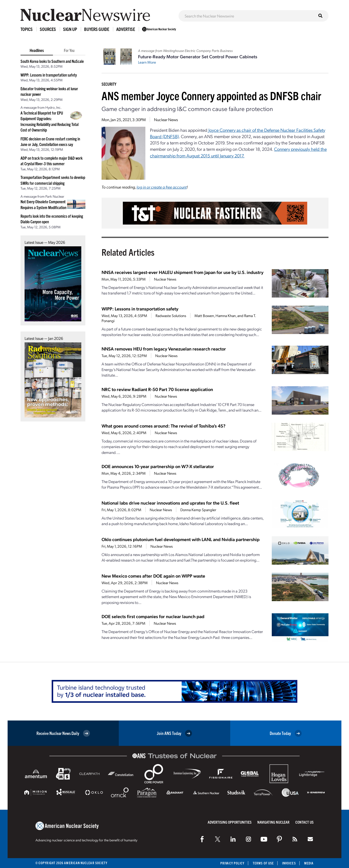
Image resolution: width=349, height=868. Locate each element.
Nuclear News (166, 119)
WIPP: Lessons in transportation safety (49, 75)
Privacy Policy (232, 863)
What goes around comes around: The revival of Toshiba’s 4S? (163, 426)
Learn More (147, 62)
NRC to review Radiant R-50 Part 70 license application (157, 389)
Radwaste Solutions (171, 316)
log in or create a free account (162, 187)
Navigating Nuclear (273, 822)
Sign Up (70, 29)
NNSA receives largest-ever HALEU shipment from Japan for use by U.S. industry (182, 272)
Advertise (126, 29)
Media (309, 863)
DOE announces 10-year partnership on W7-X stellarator (158, 466)
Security (109, 84)
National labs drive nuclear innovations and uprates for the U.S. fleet (170, 503)
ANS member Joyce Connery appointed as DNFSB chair (211, 95)
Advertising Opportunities (230, 822)
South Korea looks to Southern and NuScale (52, 61)
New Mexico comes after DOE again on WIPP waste (153, 576)
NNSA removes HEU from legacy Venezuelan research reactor (164, 349)
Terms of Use (263, 863)
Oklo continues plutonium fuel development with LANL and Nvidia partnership (181, 539)
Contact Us (304, 822)
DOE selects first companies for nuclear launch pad (153, 616)
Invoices (289, 863)
